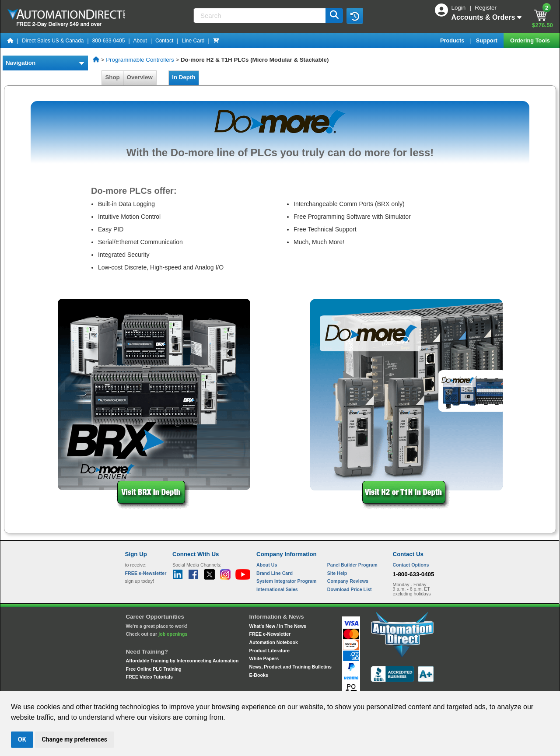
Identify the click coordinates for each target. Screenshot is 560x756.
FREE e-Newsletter (270, 634)
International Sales (277, 589)
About (140, 41)
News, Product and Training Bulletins (290, 667)
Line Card (193, 41)
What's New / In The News (278, 626)
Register (486, 8)
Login (459, 8)
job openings (173, 634)
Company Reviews (348, 581)
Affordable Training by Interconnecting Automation (182, 661)
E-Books (259, 675)
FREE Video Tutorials (149, 677)
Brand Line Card (275, 573)
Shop (112, 77)
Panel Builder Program (352, 565)
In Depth (184, 77)
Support (488, 40)
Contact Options (411, 565)
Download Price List (350, 589)
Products (453, 40)
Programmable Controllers (140, 60)
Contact (164, 41)
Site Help (337, 573)
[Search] (260, 16)
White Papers (264, 658)
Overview (140, 77)
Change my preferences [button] (75, 739)
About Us (267, 565)
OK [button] (22, 739)
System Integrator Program (286, 581)
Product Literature (269, 651)
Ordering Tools (531, 40)
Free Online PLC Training (154, 669)
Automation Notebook (274, 642)
